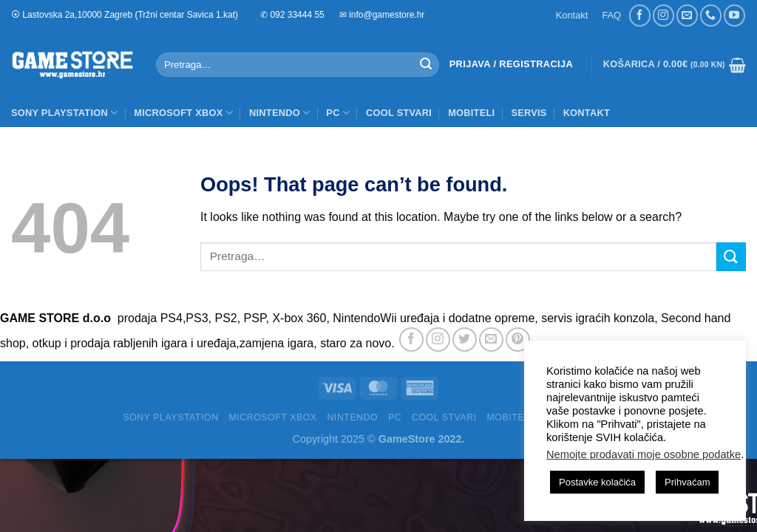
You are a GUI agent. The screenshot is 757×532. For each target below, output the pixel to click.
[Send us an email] (687, 15)
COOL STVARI (399, 113)
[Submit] (426, 65)
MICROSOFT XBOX (183, 113)
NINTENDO (279, 113)
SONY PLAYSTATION (64, 113)
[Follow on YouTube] (734, 15)
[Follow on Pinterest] (518, 340)
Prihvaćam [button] (687, 482)
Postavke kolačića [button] (597, 482)
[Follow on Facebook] (640, 15)
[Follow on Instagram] (663, 15)
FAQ (611, 15)
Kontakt (572, 15)
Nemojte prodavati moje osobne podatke (644, 454)
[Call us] (711, 15)
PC (338, 113)
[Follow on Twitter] (465, 340)
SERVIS (529, 113)
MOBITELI (471, 113)
